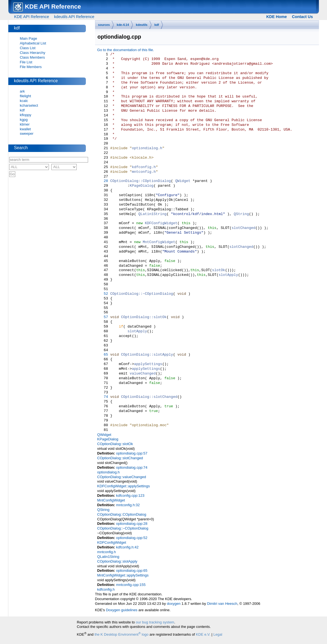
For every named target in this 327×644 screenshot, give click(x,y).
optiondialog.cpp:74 (132, 467)
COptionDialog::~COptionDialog (142, 294)
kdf (157, 25)
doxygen (174, 604)
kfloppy (25, 115)
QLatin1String (152, 214)
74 (103, 397)
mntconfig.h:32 (128, 505)
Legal (218, 634)
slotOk (219, 270)
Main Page (28, 38)
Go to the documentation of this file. (126, 50)
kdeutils (142, 25)
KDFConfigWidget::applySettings (123, 486)
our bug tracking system (155, 622)
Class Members (32, 57)
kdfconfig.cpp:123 (130, 496)
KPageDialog (142, 186)
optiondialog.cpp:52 (132, 538)
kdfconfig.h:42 (127, 547)
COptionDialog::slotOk (144, 317)
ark (22, 91)
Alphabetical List (33, 43)
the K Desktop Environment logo (121, 634)
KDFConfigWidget (161, 223)
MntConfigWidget (159, 242)
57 (103, 317)
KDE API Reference (32, 17)
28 (103, 181)
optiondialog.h (147, 148)
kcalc (24, 101)
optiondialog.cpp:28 (132, 524)
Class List (28, 48)
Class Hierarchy (33, 53)
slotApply (228, 275)
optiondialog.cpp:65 (132, 571)
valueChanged (143, 374)
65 (103, 355)
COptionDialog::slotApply (147, 355)
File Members (31, 67)
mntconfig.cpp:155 (131, 585)
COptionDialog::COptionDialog (141, 181)
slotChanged (243, 228)
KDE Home (276, 17)
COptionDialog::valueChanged (122, 477)
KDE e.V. (203, 634)
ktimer (25, 124)
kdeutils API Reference (74, 17)
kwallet (25, 129)
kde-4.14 (123, 25)
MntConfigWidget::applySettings (123, 575)
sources (104, 25)
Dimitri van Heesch (222, 604)
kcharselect (29, 105)
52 (103, 294)
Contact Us (302, 17)
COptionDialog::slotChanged (149, 397)
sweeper (27, 133)
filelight (25, 96)
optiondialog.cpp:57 (132, 453)
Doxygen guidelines (122, 610)
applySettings (148, 364)
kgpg (24, 120)
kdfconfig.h (144, 167)
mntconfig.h (144, 172)
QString (241, 214)
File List (26, 62)
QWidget (183, 181)
